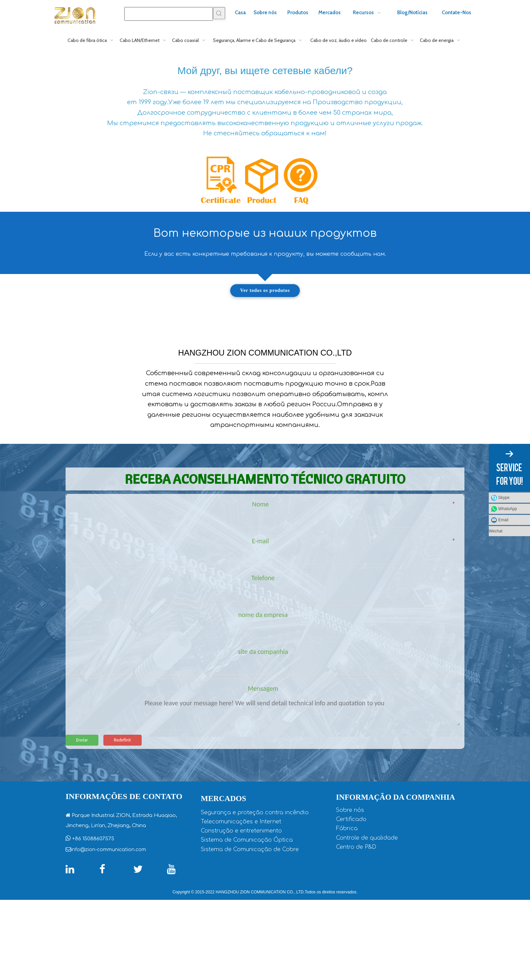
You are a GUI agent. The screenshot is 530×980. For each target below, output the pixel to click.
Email (503, 520)
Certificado (351, 899)
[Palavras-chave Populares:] (219, 13)
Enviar (82, 820)
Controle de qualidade (367, 918)
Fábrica (347, 909)
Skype (504, 498)
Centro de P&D (356, 927)
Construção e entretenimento (241, 911)
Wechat (496, 531)
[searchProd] (169, 14)
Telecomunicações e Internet (241, 902)
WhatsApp (508, 509)
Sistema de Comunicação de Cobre (250, 930)
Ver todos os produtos (265, 290)
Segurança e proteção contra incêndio (255, 893)
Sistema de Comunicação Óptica (247, 920)
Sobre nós (350, 890)
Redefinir (123, 820)
